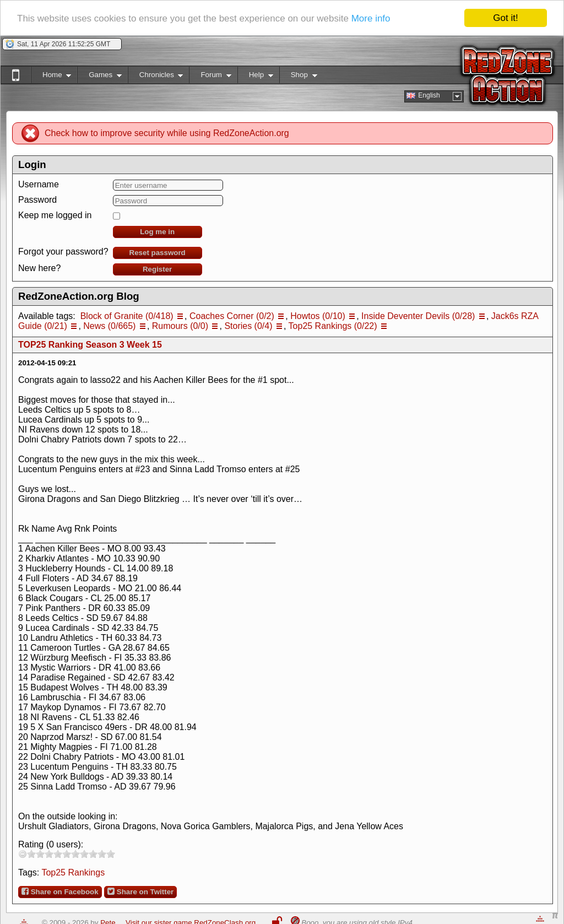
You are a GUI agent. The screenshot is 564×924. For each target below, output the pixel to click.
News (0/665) (109, 326)
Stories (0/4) (248, 326)
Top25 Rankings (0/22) (333, 326)
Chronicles (156, 77)
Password (37, 200)
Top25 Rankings (73, 872)
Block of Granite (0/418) (127, 316)
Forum (210, 77)
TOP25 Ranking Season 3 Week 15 (90, 345)
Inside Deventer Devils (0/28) (418, 316)
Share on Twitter (140, 891)
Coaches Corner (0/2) (232, 316)
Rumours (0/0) (180, 326)
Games (99, 77)
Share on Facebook (60, 891)
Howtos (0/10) (318, 316)
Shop (298, 77)
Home (51, 77)
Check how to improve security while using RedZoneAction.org (167, 133)
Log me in (157, 232)
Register (157, 269)
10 (111, 854)
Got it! (505, 18)
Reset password (158, 253)
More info (371, 18)
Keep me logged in (55, 215)
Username (39, 184)
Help (255, 77)
